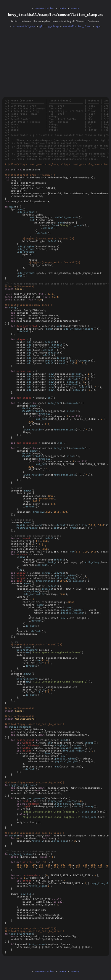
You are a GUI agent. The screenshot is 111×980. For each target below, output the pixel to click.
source (75, 8)
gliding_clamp (49, 26)
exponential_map (24, 26)
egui (99, 26)
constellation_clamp (77, 26)
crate (62, 8)
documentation (45, 8)
